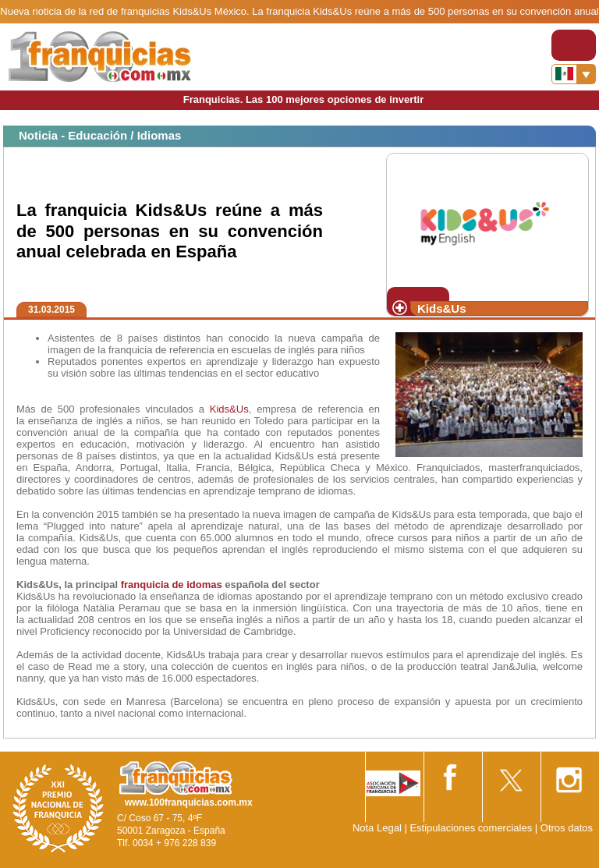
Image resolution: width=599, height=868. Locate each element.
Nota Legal (377, 828)
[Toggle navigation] (574, 45)
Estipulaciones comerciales (472, 828)
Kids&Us (229, 409)
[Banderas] (574, 74)
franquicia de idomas (172, 585)
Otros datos (567, 828)
